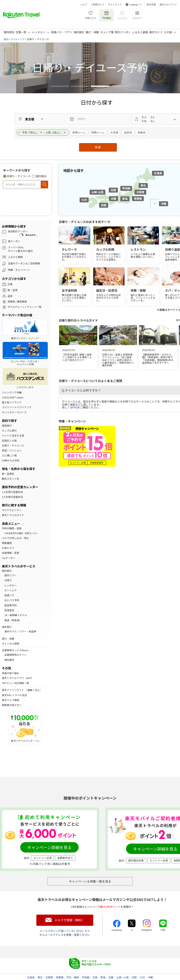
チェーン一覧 (34, 307)
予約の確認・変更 (12, 528)
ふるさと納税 (15, 257)
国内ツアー (10, 575)
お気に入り (91, 15)
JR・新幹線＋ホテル (16, 615)
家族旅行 (7, 426)
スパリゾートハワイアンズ (17, 407)
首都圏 (138, 198)
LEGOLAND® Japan (13, 397)
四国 (104, 205)
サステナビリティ (12, 510)
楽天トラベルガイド (13, 515)
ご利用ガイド (97, 5)
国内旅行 (7, 571)
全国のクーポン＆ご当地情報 (24, 263)
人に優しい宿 (9, 455)
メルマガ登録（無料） (69, 920)
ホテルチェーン (16, 307)
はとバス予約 (12, 600)
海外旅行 (7, 627)
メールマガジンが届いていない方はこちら (65, 931)
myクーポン (9, 558)
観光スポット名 (11, 479)
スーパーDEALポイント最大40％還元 (20, 249)
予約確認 (106, 15)
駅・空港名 (8, 474)
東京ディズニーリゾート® (25, 329)
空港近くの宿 (9, 441)
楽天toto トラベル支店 (14, 695)
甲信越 (126, 188)
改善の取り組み (11, 673)
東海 (125, 199)
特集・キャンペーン (19, 270)
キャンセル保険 (11, 644)
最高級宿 (22, 302)
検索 (98, 147)
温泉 (10, 296)
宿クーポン (14, 241)
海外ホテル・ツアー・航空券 (20, 631)
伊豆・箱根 (73, 977)
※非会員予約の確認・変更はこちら (21, 533)
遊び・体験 (8, 639)
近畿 (113, 198)
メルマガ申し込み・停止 (15, 538)
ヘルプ (83, 5)
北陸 (113, 190)
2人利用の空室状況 (12, 497)
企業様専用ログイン (15, 655)
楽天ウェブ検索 (11, 700)
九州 (84, 200)
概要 (30, 690)
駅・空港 (13, 290)
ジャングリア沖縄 (12, 392)
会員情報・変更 (11, 553)
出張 (10, 284)
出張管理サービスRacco (15, 650)
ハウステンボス (25, 378)
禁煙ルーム (79, 132)
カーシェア (11, 590)
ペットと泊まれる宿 (13, 436)
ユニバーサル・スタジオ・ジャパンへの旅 (25, 354)
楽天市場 (151, 5)
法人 (37, 690)
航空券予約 (11, 605)
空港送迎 (9, 610)
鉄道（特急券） (13, 620)
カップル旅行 (9, 431)
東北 (143, 185)
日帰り (8, 580)
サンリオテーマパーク (14, 412)
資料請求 (9, 660)
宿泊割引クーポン (18, 231)
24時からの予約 (11, 461)
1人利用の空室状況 (12, 492)
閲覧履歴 (7, 543)
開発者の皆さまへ (12, 705)
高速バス (9, 595)
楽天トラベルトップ (14, 39)
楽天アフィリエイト (13, 690)
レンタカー (11, 585)
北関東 (140, 192)
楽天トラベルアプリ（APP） (18, 678)
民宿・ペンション (12, 450)
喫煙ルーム (98, 132)
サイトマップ (115, 5)
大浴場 (114, 132)
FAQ (75, 407)
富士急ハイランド (12, 402)
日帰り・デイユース (19, 176)
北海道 (158, 173)
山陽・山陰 (97, 192)
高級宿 (142, 132)
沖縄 (164, 204)
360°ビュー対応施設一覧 (15, 683)
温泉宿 (128, 132)
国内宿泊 (41, 176)
